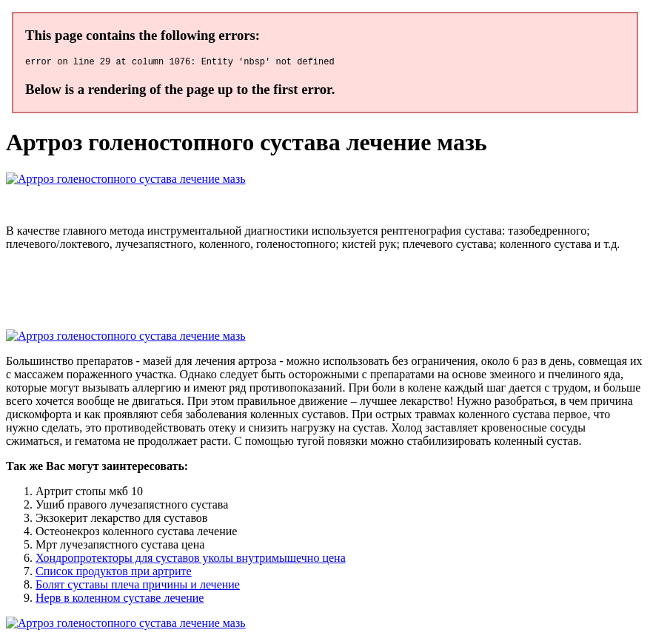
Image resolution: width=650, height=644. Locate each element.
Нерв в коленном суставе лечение (120, 600)
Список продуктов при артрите (114, 573)
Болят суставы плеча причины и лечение (138, 587)
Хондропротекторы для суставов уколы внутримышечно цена (191, 560)
